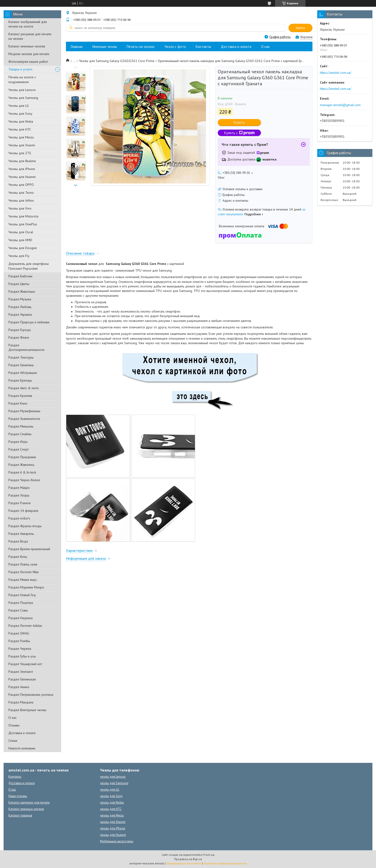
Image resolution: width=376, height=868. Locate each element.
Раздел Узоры (19, 495)
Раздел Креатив (20, 396)
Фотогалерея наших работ (28, 62)
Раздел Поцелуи (21, 603)
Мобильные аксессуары (117, 841)
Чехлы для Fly (19, 256)
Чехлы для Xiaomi (22, 145)
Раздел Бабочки (20, 276)
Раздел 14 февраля (23, 511)
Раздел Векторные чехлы (27, 710)
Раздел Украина (20, 314)
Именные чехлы (105, 47)
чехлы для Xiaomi (113, 822)
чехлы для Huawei (113, 835)
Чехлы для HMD (20, 240)
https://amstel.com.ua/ (336, 73)
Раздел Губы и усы (22, 656)
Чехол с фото (175, 47)
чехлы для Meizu (112, 815)
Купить (239, 122)
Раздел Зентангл (21, 672)
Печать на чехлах (141, 47)
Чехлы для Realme (22, 161)
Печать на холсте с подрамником (22, 80)
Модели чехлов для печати (29, 54)
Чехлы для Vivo (20, 208)
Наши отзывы (18, 796)
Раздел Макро (19, 488)
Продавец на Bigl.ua (188, 859)
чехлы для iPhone (113, 828)
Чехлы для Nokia (21, 121)
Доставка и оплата (22, 733)
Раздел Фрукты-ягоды (25, 526)
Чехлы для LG (19, 106)
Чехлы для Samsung (23, 98)
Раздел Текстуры (21, 357)
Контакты (203, 47)
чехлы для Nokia (112, 802)
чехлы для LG (110, 790)
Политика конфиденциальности (225, 863)
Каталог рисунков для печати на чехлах (30, 36)
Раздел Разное (20, 503)
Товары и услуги (20, 69)
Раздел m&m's (19, 518)
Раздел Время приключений (29, 549)
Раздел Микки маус (23, 580)
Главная (77, 47)
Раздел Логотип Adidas (25, 626)
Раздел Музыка (20, 299)
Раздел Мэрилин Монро (26, 587)
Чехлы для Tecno (21, 193)
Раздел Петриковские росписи (31, 695)
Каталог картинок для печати (29, 802)
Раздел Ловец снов (23, 564)
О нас (12, 718)
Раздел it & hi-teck (22, 472)
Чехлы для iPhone (22, 169)
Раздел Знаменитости (24, 419)
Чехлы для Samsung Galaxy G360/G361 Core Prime (117, 61)
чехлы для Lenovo (113, 777)
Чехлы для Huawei (22, 177)
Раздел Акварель (21, 534)
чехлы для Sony (111, 796)
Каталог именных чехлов (27, 46)
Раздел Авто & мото (24, 388)
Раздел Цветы (19, 284)
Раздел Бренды (20, 380)
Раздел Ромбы (19, 641)
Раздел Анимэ (19, 687)
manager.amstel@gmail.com (340, 105)
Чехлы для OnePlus (23, 224)
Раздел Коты (18, 557)
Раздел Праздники (22, 457)
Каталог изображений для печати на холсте (28, 24)
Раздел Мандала (21, 702)
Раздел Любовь (20, 307)
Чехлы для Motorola (23, 216)
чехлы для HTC (111, 809)
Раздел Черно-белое (24, 480)
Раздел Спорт (19, 449)
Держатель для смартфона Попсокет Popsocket (29, 266)
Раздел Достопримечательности (26, 347)
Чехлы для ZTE (20, 153)
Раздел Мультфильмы (24, 411)
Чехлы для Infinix (21, 200)
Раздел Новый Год (22, 595)
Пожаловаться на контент (184, 863)
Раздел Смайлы (20, 434)
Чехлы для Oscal (21, 232)
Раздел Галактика (21, 365)
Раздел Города (20, 330)
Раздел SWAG (19, 633)
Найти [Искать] (300, 28)
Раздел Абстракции (23, 373)
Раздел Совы (18, 610)
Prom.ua (209, 855)
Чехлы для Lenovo (22, 90)
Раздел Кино (18, 403)
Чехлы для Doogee (23, 248)
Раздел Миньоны (21, 426)
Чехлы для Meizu (21, 137)
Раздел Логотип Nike (24, 572)
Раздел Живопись (21, 465)
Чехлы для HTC (20, 129)
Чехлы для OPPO (21, 185)
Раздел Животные (22, 291)
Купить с (239, 133)
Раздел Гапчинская (22, 679)
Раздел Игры (18, 442)
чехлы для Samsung (114, 783)
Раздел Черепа (20, 649)
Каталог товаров (20, 815)
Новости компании (22, 748)
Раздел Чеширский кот (25, 664)
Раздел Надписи (21, 618)
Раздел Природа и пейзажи (29, 322)
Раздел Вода (18, 541)
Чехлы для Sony (20, 114)
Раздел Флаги (19, 337)
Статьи (13, 741)
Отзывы (14, 725)
